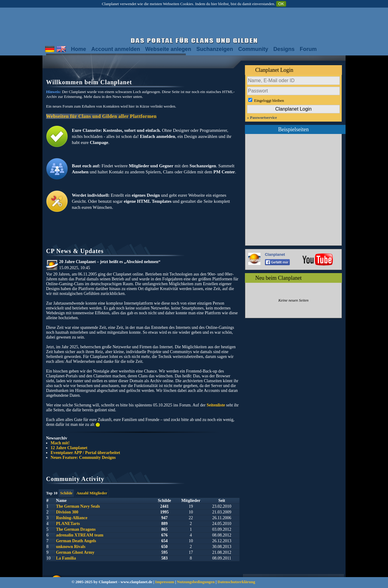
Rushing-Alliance (72, 518)
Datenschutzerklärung (236, 582)
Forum (308, 49)
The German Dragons (76, 529)
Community (253, 49)
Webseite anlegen (168, 49)
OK (281, 4)
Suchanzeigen (215, 49)
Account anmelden (116, 49)
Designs (284, 49)
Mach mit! (60, 443)
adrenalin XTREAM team (80, 535)
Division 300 (67, 512)
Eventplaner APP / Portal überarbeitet (85, 453)
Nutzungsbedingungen (196, 582)
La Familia (66, 558)
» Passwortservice (262, 117)
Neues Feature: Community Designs (83, 458)
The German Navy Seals (78, 506)
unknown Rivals (71, 547)
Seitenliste (216, 405)
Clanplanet (275, 254)
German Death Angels (76, 541)
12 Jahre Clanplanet (69, 448)
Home (79, 49)
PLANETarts (68, 524)
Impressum (165, 582)
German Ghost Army (75, 552)
